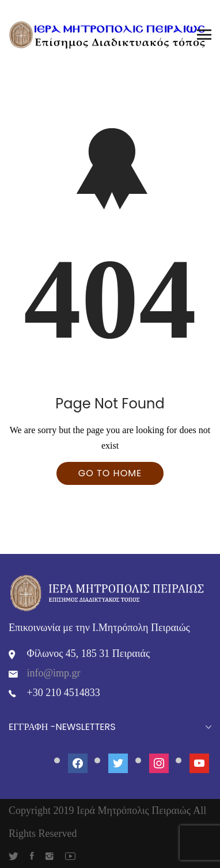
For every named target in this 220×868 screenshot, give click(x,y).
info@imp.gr (54, 673)
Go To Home (110, 473)
